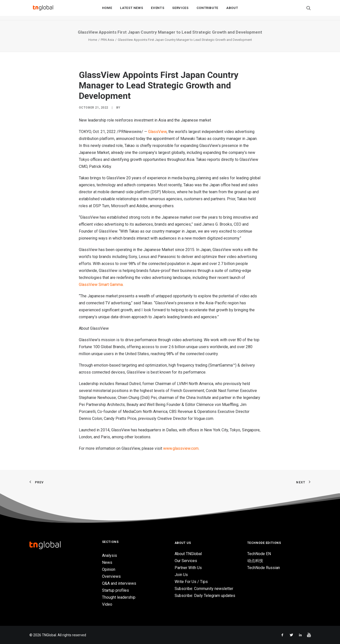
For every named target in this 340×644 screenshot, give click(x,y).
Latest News (131, 10)
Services (180, 10)
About (232, 10)
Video (107, 604)
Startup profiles (115, 590)
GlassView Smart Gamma (101, 285)
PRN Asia (107, 40)
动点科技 (255, 561)
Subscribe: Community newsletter (204, 589)
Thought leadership (119, 597)
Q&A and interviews (119, 583)
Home (107, 10)
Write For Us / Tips (191, 582)
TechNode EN (259, 554)
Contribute (208, 10)
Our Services (186, 561)
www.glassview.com (181, 448)
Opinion (109, 569)
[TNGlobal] (43, 10)
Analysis (110, 555)
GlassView (157, 132)
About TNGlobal (188, 554)
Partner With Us (188, 568)
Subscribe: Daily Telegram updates (205, 596)
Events (158, 10)
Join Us (181, 575)
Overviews (111, 576)
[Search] (309, 10)
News (107, 562)
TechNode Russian (264, 568)
